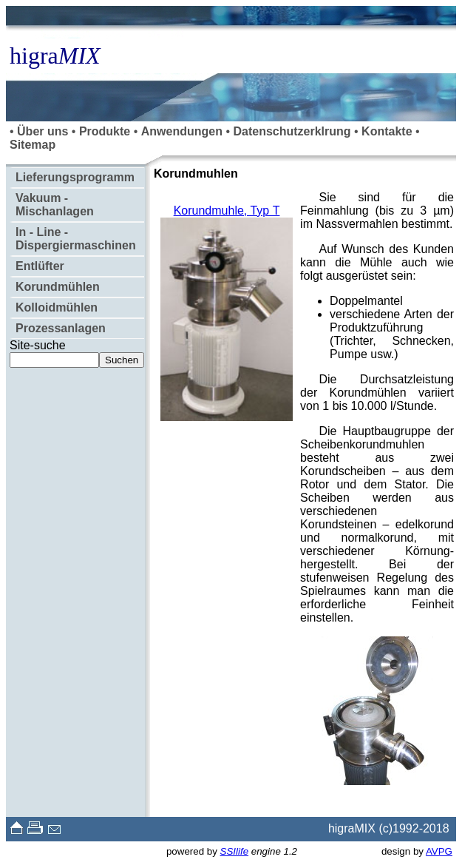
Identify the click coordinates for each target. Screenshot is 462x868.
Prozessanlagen (61, 328)
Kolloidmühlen (57, 307)
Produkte (105, 131)
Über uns (43, 131)
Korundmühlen (58, 287)
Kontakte (387, 131)
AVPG (439, 851)
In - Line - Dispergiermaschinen (76, 239)
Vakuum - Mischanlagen (55, 205)
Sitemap (33, 145)
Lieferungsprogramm (75, 177)
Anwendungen (182, 131)
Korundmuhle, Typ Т (227, 211)
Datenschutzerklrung (292, 131)
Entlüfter (40, 266)
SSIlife (235, 851)
